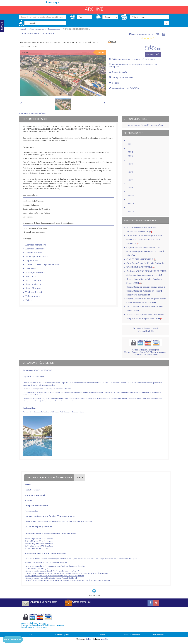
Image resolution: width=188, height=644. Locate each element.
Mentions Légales (62, 635)
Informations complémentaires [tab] (33, 113)
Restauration (29, 408)
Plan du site (100, 635)
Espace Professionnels (133, 635)
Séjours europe (54, 29)
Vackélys (105, 639)
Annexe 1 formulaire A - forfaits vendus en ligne (46, 562)
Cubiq (88, 639)
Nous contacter (158, 635)
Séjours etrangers (37, 29)
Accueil (23, 29)
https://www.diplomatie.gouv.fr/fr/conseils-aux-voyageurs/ (52, 571)
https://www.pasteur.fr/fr (37, 568)
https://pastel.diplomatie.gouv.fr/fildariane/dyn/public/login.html (55, 576)
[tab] (148, 38)
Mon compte (52, 3)
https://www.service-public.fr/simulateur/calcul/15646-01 (51, 578)
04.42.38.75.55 (175, 2)
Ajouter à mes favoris (140, 34)
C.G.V (30, 635)
